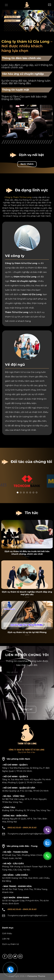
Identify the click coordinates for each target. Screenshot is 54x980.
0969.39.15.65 (29, 828)
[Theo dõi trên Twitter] (15, 956)
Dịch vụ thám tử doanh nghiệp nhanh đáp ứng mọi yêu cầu (27, 593)
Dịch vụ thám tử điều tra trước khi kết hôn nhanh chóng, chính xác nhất (27, 553)
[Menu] (6, 5)
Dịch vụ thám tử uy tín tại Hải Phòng (27, 632)
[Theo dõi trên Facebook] (5, 956)
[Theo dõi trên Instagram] (10, 956)
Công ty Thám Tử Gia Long (18, 197)
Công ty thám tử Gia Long (25, 41)
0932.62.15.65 (14, 828)
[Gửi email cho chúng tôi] (20, 956)
